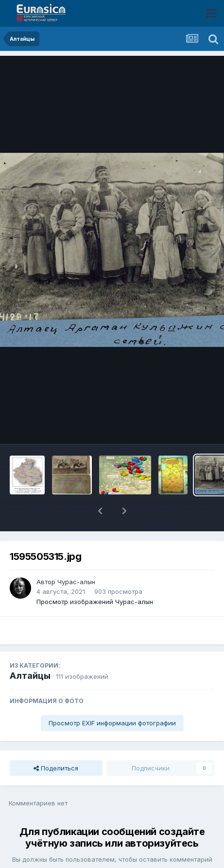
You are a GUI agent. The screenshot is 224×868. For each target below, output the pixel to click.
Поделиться (56, 743)
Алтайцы (30, 650)
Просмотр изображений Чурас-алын (95, 576)
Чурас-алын (76, 557)
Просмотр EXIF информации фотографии (112, 698)
